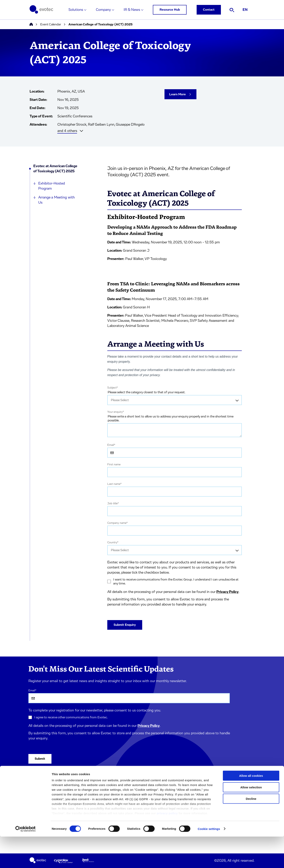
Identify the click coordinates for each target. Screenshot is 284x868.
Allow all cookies (251, 807)
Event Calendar (51, 24)
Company (103, 10)
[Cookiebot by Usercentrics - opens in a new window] (26, 860)
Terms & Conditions (82, 793)
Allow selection (251, 819)
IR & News (132, 10)
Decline (251, 830)
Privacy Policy (227, 592)
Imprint (73, 784)
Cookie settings (209, 860)
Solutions (76, 10)
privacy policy (167, 845)
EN (245, 10)
